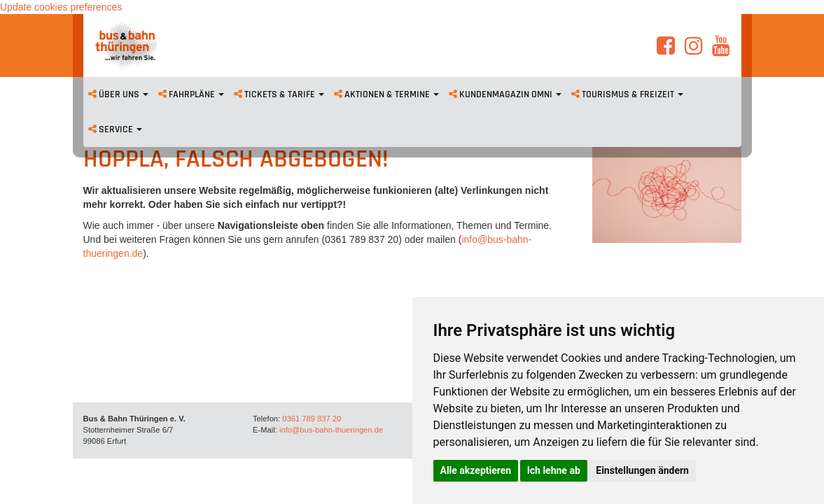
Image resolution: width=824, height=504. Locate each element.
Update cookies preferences (61, 7)
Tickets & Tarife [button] (279, 94)
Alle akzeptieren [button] (476, 470)
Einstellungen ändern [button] (642, 470)
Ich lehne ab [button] (554, 470)
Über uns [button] (118, 94)
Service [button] (115, 129)
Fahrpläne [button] (191, 94)
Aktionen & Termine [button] (386, 94)
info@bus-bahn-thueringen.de (331, 430)
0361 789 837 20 (312, 419)
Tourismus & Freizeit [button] (627, 94)
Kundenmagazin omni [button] (505, 94)
